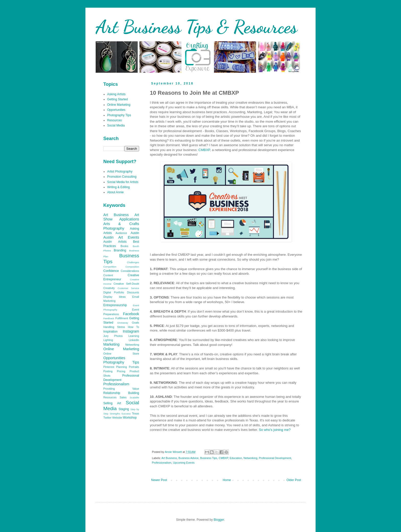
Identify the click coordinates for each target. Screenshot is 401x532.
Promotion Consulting (122, 177)
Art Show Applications (121, 217)
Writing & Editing (118, 187)
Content (108, 275)
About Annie (115, 192)
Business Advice (189, 458)
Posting (108, 371)
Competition (110, 267)
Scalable (134, 397)
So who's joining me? (275, 430)
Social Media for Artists (123, 182)
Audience (121, 233)
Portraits (134, 367)
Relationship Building (121, 393)
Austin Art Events (121, 237)
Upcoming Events (184, 463)
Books (124, 246)
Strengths (115, 414)
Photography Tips (119, 115)
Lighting (108, 340)
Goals (136, 323)
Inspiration (110, 332)
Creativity (109, 288)
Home (227, 480)
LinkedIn (134, 340)
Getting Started (118, 99)
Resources (114, 120)
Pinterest (109, 367)
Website (117, 418)
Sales (123, 397)
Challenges (133, 262)
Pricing (121, 371)
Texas (136, 413)
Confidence (111, 271)
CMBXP (204, 150)
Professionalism (162, 463)
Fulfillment (122, 318)
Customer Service (128, 288)
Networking (250, 458)
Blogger (219, 520)
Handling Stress (114, 327)
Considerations (130, 271)
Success (126, 414)
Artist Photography (120, 172)
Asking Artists (116, 94)
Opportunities (116, 110)
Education (236, 458)
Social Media (116, 125)
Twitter (107, 418)
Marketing (111, 344)
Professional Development (275, 458)
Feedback (109, 318)
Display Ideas (114, 297)
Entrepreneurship (115, 305)
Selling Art (112, 403)
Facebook (131, 314)
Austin (135, 233)
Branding (120, 250)
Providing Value (121, 389)
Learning (134, 336)
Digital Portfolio (114, 292)
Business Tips (209, 458)
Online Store (121, 354)
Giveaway (123, 323)
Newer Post (159, 480)
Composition (132, 267)
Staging (124, 409)
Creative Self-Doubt (126, 284)
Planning (121, 367)
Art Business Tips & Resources (196, 27)
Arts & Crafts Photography (121, 226)
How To (133, 327)
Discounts (133, 292)
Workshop (130, 418)
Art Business (169, 458)
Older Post (294, 480)
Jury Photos (113, 336)
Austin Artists (115, 242)
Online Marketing (119, 105)
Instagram (131, 331)
